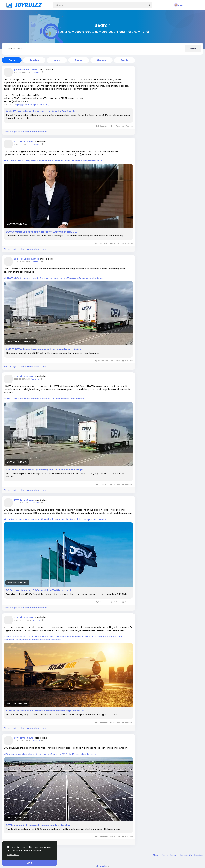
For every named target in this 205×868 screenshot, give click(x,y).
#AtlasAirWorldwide (14, 637)
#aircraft (56, 640)
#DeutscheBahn (60, 519)
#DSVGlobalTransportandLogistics (29, 161)
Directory (199, 855)
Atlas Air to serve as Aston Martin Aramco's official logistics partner (46, 711)
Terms (165, 855)
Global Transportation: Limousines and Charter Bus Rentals (41, 111)
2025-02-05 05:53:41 (22, 620)
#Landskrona (28, 754)
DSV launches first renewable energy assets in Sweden (38, 825)
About (156, 855)
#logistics (46, 519)
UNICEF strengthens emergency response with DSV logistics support (46, 470)
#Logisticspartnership (28, 640)
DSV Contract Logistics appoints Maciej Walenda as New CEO (42, 232)
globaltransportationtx (27, 70)
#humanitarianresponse (53, 278)
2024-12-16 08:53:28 (22, 741)
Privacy (174, 855)
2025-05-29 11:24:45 (22, 262)
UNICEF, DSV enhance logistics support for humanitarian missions (44, 349)
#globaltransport (101, 637)
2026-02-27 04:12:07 (22, 72)
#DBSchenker (18, 519)
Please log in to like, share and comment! (26, 132)
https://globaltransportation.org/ (32, 104)
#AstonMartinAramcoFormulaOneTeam (70, 637)
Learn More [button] (13, 854)
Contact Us (186, 855)
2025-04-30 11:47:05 (22, 503)
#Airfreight (10, 640)
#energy (55, 754)
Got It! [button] (30, 863)
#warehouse (43, 754)
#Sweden (16, 754)
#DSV (7, 161)
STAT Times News (23, 141)
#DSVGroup (54, 161)
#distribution (95, 161)
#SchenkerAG (33, 519)
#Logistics (66, 161)
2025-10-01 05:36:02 (22, 144)
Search (193, 49)
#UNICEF (8, 278)
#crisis (43, 399)
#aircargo (45, 640)
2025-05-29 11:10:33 (22, 379)
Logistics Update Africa (27, 259)
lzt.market (103, 866)
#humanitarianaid (30, 278)
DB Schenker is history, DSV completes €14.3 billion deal (38, 590)
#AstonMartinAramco (37, 637)
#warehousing (80, 161)
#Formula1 (116, 637)
